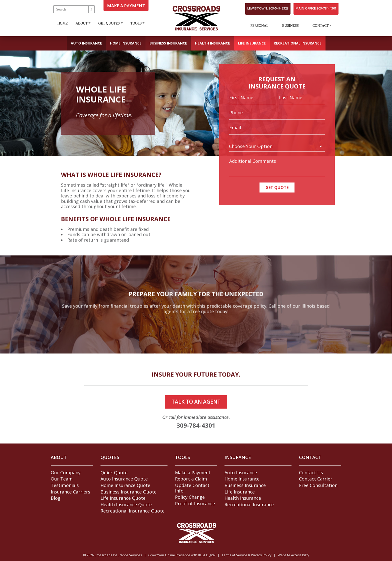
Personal (259, 26)
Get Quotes (109, 23)
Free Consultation (318, 485)
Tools (136, 23)
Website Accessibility (293, 555)
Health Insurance (212, 43)
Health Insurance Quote (126, 504)
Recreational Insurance (298, 43)
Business (290, 26)
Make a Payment (193, 472)
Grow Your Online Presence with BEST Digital (182, 555)
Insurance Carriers (70, 492)
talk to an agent (196, 425)
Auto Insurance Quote (124, 479)
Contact (321, 26)
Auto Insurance (86, 43)
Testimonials (65, 485)
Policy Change (190, 497)
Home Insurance (126, 43)
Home (63, 23)
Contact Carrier (316, 479)
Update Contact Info (192, 488)
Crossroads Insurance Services (118, 555)
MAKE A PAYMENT (126, 6)
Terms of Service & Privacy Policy (247, 555)
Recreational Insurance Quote (132, 511)
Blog (56, 498)
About (81, 23)
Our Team (62, 479)
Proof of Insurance (195, 503)
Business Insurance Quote (128, 492)
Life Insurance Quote (123, 498)
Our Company (66, 472)
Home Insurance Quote (125, 485)
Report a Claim (191, 479)
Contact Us (311, 472)
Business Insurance (168, 43)
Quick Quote (114, 472)
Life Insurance (252, 43)
